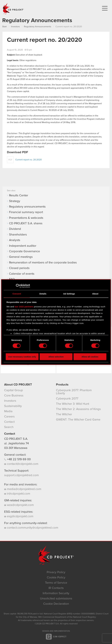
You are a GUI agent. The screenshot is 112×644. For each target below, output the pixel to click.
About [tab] (95, 294)
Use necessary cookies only (22, 357)
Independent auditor (23, 246)
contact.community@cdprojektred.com (31, 528)
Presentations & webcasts (26, 218)
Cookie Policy (56, 578)
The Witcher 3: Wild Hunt (73, 404)
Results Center (19, 196)
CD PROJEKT (13, 9)
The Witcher (64, 414)
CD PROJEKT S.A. (16, 439)
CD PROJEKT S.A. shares (26, 223)
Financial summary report (26, 212)
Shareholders (18, 235)
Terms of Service (56, 583)
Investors (10, 401)
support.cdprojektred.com (21, 475)
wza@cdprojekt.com (19, 505)
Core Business (14, 396)
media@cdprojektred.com (23, 489)
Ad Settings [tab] (69, 294)
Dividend (15, 229)
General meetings (21, 257)
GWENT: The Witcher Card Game (78, 420)
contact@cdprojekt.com (21, 464)
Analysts (15, 240)
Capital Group (14, 390)
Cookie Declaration (56, 604)
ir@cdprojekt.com (17, 494)
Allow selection (56, 357)
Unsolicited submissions (56, 599)
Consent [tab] (17, 294)
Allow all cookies (90, 357)
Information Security (56, 593)
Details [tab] (43, 294)
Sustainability (13, 406)
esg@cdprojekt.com (19, 516)
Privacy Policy (56, 572)
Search (9, 427)
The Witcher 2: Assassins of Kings (78, 409)
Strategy (15, 201)
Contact (9, 422)
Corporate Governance (24, 251)
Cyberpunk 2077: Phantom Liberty (74, 392)
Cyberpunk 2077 (67, 399)
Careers (9, 417)
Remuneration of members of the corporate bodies (43, 263)
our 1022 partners (24, 307)
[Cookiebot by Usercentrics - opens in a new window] (18, 286)
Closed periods (19, 268)
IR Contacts (56, 588)
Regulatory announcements (27, 207)
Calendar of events (22, 274)
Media (8, 411)
